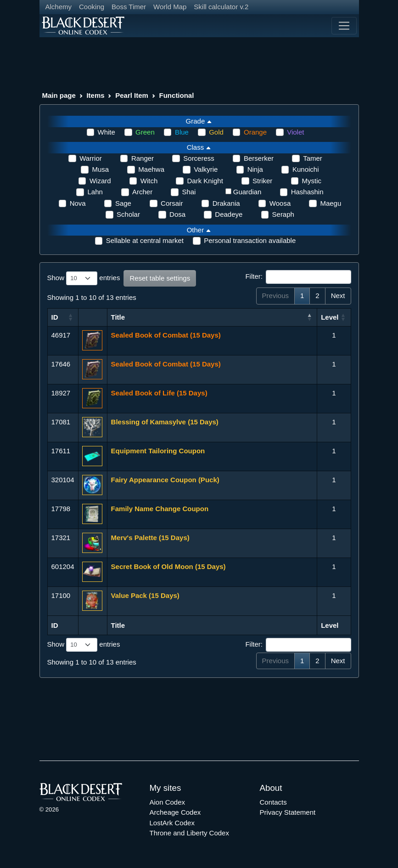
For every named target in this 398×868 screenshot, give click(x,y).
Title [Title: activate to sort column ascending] (118, 317)
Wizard (100, 181)
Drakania (226, 203)
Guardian (247, 192)
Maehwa (151, 169)
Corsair (172, 203)
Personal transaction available (250, 240)
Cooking (92, 7)
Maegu (331, 203)
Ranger (143, 158)
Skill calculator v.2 (221, 7)
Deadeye (229, 214)
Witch (149, 181)
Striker (262, 181)
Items (95, 95)
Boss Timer (129, 7)
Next (338, 296)
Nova (78, 203)
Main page (59, 95)
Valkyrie (206, 169)
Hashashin (307, 192)
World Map (170, 7)
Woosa (280, 203)
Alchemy (59, 7)
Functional (177, 95)
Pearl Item (132, 95)
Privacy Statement (288, 812)
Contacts (273, 802)
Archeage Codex (175, 812)
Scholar (128, 214)
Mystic (312, 181)
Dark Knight (205, 181)
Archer (142, 192)
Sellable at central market (145, 240)
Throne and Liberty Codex (189, 833)
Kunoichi (306, 169)
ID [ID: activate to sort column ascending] (55, 317)
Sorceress (199, 158)
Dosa (177, 214)
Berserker (259, 158)
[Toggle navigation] (344, 26)
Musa (100, 169)
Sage (123, 203)
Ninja (255, 169)
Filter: (298, 277)
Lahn (95, 192)
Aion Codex (168, 802)
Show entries (84, 278)
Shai (189, 192)
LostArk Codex (172, 823)
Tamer (313, 158)
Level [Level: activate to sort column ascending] (330, 317)
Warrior (91, 158)
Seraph (283, 214)
